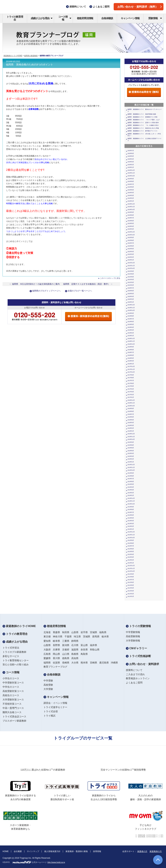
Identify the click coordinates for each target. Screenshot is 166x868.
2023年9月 (131, 212)
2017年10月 (131, 372)
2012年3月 (131, 557)
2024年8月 (131, 181)
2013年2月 (131, 526)
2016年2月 (131, 428)
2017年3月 (131, 392)
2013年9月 (131, 507)
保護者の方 (142, 851)
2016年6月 (131, 417)
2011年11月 (131, 568)
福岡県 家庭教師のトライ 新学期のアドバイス (142, 131)
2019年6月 (131, 322)
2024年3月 (131, 195)
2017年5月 (131, 386)
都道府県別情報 (85, 18)
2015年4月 (131, 453)
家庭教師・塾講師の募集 (77, 851)
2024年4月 (131, 193)
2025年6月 (131, 153)
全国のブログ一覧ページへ (80, 291)
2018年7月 (131, 352)
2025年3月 (131, 162)
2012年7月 (131, 546)
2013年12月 (131, 498)
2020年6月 (131, 291)
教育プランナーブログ (55, 667)
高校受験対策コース (13, 691)
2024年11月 (131, 173)
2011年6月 (131, 582)
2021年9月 (131, 271)
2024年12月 (131, 170)
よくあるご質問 (134, 683)
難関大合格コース (12, 712)
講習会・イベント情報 (55, 703)
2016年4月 (131, 423)
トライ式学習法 (11, 648)
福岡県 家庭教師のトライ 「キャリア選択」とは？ (144, 120)
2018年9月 (131, 347)
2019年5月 (131, 324)
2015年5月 (131, 451)
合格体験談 (107, 18)
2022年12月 (131, 232)
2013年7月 (131, 512)
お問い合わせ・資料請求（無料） (140, 7)
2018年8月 (131, 350)
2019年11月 (131, 308)
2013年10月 (131, 504)
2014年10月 (131, 470)
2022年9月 (131, 238)
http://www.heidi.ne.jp (56, 862)
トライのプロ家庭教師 (14, 652)
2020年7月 (131, 288)
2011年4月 (131, 588)
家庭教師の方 (156, 851)
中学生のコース (11, 687)
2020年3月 (131, 299)
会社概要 (18, 851)
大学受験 (48, 689)
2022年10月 (131, 235)
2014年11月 (131, 467)
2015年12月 (131, 434)
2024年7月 (131, 184)
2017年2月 (131, 395)
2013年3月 (131, 524)
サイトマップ (33, 851)
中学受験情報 (133, 632)
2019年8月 (131, 316)
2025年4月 (131, 159)
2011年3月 (131, 591)
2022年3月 (131, 254)
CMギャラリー (136, 648)
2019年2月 (131, 333)
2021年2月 (131, 285)
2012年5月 (131, 552)
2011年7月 (131, 580)
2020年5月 (131, 294)
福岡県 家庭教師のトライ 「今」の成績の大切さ (143, 125)
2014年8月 (131, 476)
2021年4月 (131, 280)
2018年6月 (131, 355)
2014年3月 (131, 490)
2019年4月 (131, 327)
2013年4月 (131, 521)
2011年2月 (131, 594)
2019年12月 (131, 305)
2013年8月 (131, 509)
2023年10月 (131, 210)
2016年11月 (131, 403)
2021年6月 (131, 274)
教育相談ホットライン (138, 678)
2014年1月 (131, 495)
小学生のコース (11, 678)
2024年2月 (131, 198)
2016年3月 (131, 425)
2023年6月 (131, 221)
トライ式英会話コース (14, 716)
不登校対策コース (12, 704)
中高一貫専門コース (13, 708)
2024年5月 (131, 190)
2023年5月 (131, 223)
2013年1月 (131, 529)
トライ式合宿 (51, 711)
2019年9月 (131, 313)
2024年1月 (131, 201)
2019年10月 (131, 310)
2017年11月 (131, 369)
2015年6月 (131, 448)
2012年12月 (131, 532)
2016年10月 (131, 406)
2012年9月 (131, 540)
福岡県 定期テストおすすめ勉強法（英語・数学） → (88, 284)
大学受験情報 (133, 641)
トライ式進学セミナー (55, 707)
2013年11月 (131, 501)
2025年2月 (131, 165)
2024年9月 (131, 179)
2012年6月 (131, 549)
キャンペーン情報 (130, 18)
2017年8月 (131, 378)
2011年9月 (131, 574)
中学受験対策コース (13, 683)
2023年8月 (131, 215)
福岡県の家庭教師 (31, 56)
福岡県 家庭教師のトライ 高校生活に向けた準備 (143, 128)
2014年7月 (131, 479)
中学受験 (48, 681)
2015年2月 (131, 459)
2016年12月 (131, 400)
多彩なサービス (11, 656)
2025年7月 (131, 151)
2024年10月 (131, 176)
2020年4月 (131, 296)
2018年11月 (131, 341)
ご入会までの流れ (135, 674)
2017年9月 (131, 375)
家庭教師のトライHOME (13, 56)
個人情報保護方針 (52, 851)
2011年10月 (131, 571)
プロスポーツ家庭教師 (14, 721)
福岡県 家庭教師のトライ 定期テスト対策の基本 (143, 123)
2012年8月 (131, 543)
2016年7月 (131, 414)
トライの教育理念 (15, 18)
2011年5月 (131, 585)
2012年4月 (131, 554)
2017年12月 (131, 366)
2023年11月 (131, 207)
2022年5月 (131, 249)
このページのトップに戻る (110, 278)
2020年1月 (131, 302)
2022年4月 (131, 252)
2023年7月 (131, 218)
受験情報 (155, 18)
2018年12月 (131, 339)
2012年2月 (131, 560)
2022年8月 (131, 240)
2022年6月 (131, 246)
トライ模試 (49, 716)
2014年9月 (131, 473)
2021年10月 (131, 268)
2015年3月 (131, 456)
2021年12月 (131, 263)
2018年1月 (131, 364)
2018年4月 (131, 361)
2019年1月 (131, 336)
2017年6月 (131, 383)
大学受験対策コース (13, 700)
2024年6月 (131, 187)
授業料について (134, 670)
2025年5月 (131, 156)
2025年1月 (131, 167)
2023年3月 (131, 229)
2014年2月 (131, 493)
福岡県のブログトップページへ (46, 291)
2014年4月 (131, 487)
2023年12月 (131, 204)
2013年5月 (131, 518)
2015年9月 (131, 442)
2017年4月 (131, 389)
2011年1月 (131, 596)
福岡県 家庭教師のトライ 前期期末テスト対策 (142, 117)
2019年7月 (131, 319)
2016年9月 (131, 408)
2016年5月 (131, 420)
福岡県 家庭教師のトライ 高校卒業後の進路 (142, 114)
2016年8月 (131, 411)
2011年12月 (131, 566)
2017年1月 (131, 397)
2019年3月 (131, 330)
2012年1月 (131, 563)
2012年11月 (131, 535)
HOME (6, 851)
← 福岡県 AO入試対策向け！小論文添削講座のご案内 (35, 284)
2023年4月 (131, 226)
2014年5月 (131, 484)
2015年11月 (131, 437)
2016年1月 (131, 431)
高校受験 (48, 685)
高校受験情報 (133, 636)
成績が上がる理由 (42, 18)
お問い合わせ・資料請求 (142, 664)
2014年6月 (131, 482)
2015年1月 (131, 462)
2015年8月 (131, 445)
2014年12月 (131, 465)
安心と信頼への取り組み (16, 664)
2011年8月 (131, 577)
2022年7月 (131, 243)
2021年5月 (131, 277)
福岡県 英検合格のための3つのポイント (29, 65)
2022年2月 (131, 257)
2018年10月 (131, 344)
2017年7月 (131, 381)
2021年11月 (131, 266)
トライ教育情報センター (16, 660)
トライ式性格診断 (138, 656)
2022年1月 (131, 260)
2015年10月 (131, 439)
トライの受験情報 (138, 626)
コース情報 (65, 18)
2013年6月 (131, 515)
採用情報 (97, 851)
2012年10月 (131, 538)
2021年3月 (131, 282)
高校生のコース (11, 695)
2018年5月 (131, 358)
